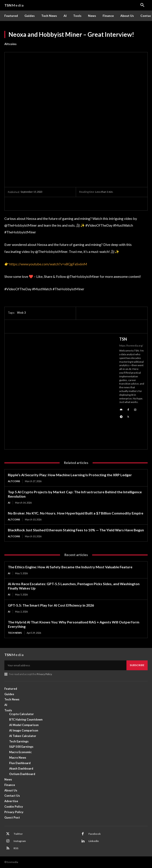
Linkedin (94, 841)
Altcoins (10, 44)
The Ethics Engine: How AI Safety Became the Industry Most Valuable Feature (70, 567)
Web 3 (22, 313)
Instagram (20, 841)
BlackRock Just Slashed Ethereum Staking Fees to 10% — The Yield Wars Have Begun (76, 530)
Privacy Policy (44, 674)
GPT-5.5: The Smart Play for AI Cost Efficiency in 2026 (51, 605)
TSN (123, 339)
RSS (16, 848)
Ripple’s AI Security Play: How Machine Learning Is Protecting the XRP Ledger (70, 475)
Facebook (95, 834)
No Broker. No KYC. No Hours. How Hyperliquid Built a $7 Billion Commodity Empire (76, 513)
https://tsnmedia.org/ (131, 346)
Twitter (18, 834)
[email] (65, 665)
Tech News (15, 633)
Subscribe (137, 665)
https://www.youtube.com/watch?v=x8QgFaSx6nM (48, 264)
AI (9, 503)
